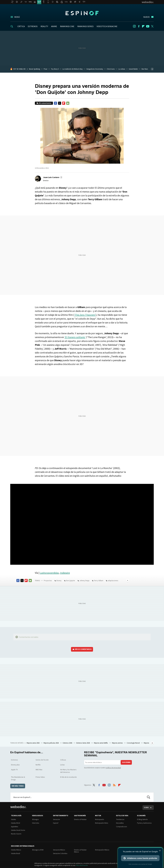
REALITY (44, 26)
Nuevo (147, 17)
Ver (83, 649)
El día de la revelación (68, 777)
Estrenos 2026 (68, 743)
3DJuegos (35, 819)
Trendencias (120, 819)
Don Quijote (70, 581)
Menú (17, 17)
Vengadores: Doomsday (95, 69)
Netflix (38, 765)
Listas (62, 765)
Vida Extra (36, 823)
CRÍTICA (21, 26)
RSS (114, 785)
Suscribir (126, 762)
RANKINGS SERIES (85, 26)
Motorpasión (100, 819)
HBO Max (39, 770)
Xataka (13, 819)
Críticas (63, 760)
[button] (52, 177)
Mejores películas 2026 (51, 743)
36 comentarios (45, 103)
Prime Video (40, 777)
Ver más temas (18, 786)
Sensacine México (59, 850)
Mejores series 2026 (33, 743)
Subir (146, 807)
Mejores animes (117, 743)
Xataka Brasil (16, 853)
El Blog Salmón (142, 819)
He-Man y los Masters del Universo (68, 771)
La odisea (122, 69)
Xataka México (16, 850)
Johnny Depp (84, 581)
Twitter (152, 26)
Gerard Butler (133, 69)
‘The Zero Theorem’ (85, 315)
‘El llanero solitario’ (75, 337)
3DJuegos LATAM (38, 850)
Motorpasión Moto (102, 823)
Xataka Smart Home (18, 830)
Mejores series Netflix (101, 743)
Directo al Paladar (80, 819)
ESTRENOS (33, 26)
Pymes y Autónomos (144, 823)
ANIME (54, 26)
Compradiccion (122, 827)
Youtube (148, 26)
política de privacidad (113, 768)
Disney (59, 581)
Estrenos (14, 760)
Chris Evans (111, 69)
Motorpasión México (102, 850)
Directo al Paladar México (80, 851)
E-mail (68, 103)
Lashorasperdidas (49, 573)
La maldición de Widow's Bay (73, 69)
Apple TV (14, 770)
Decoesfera (120, 823)
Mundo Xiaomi (16, 834)
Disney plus (15, 765)
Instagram (134, 26)
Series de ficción (42, 760)
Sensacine (56, 819)
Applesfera (15, 827)
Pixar (45, 69)
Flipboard (143, 26)
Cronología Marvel (133, 743)
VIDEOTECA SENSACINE (107, 26)
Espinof (82, 13)
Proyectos (48, 581)
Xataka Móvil (16, 823)
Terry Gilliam (99, 581)
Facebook (139, 26)
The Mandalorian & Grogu (18, 778)
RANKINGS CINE (67, 26)
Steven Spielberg (34, 69)
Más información (82, 865)
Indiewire (65, 573)
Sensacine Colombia (60, 853)
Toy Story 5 (55, 69)
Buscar (148, 797)
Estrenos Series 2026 (83, 743)
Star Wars (145, 69)
